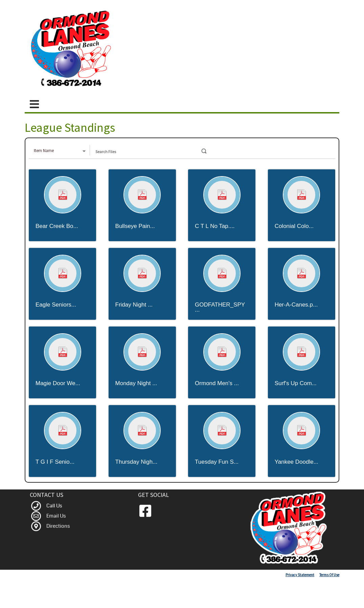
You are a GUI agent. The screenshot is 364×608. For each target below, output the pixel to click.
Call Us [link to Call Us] (54, 506)
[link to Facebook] (145, 511)
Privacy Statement (300, 575)
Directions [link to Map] (58, 526)
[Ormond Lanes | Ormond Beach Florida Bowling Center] (73, 49)
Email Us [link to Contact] (56, 516)
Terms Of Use (329, 575)
